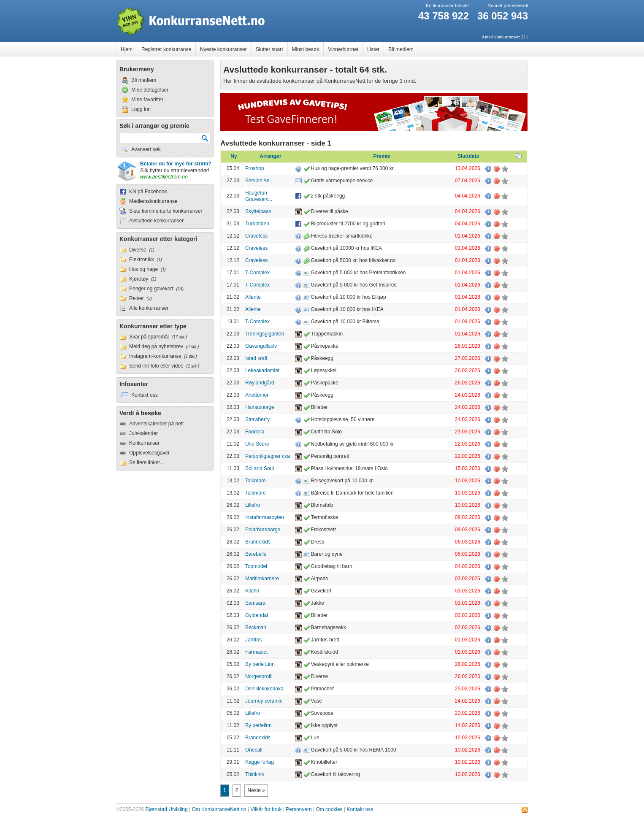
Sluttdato (468, 156)
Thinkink (255, 774)
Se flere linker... (147, 462)
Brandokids (258, 542)
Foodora (255, 432)
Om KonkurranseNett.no (219, 809)
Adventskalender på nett (156, 424)
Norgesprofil (259, 676)
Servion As (257, 181)
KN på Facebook (148, 192)
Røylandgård (260, 383)
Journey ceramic (264, 701)
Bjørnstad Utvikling (167, 809)
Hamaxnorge (260, 407)
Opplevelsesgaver (149, 453)
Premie (382, 156)
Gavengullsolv (261, 346)
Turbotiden (257, 224)
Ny (234, 156)
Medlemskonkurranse (153, 201)
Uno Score (257, 444)
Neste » (256, 790)
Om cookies (329, 809)
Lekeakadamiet (262, 371)
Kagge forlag (260, 762)
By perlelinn (258, 725)
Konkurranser (144, 443)
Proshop (255, 168)
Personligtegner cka (268, 456)
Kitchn (252, 591)
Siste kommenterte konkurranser (166, 211)
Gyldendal (257, 615)
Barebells (256, 554)
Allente (253, 297)
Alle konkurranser (149, 308)
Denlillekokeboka (264, 689)
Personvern (299, 809)
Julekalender (143, 433)
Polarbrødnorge (263, 530)
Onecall (254, 750)
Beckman (256, 627)
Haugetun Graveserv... (259, 196)
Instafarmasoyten (265, 517)
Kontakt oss (360, 809)
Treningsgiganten (265, 334)
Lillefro (253, 505)
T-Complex (257, 273)
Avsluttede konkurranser (156, 221)
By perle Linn (260, 664)
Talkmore (256, 481)
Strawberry (257, 419)
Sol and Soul (260, 468)
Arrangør (270, 156)
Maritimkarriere (262, 579)
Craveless (256, 236)
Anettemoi (257, 395)
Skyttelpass (258, 211)
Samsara (255, 603)
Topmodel (256, 566)
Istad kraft (256, 358)
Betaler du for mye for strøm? (176, 164)
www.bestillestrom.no (164, 177)
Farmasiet (256, 652)
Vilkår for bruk (266, 809)
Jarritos (253, 640)
